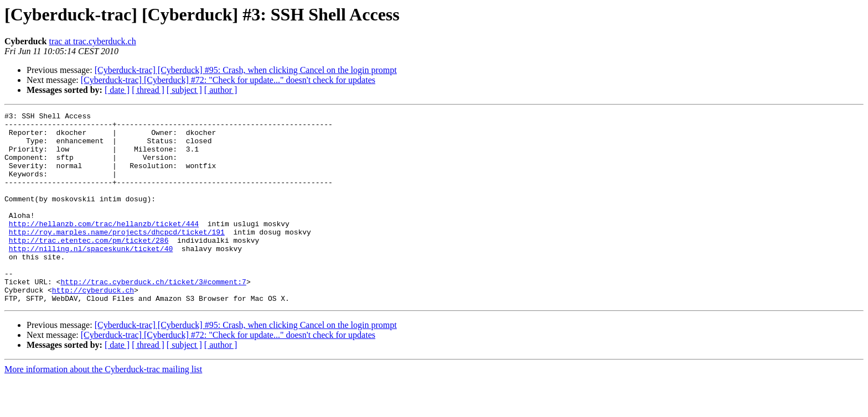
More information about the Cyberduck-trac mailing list (103, 407)
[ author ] (221, 90)
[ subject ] (184, 90)
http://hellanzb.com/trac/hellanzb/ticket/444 (104, 247)
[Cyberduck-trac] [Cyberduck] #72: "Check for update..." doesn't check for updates (228, 80)
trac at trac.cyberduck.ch (92, 41)
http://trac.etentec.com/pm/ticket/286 (89, 267)
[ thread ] (148, 90)
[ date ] (117, 90)
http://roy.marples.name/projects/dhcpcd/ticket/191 (117, 257)
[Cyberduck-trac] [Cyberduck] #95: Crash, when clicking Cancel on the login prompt (246, 70)
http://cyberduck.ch (93, 326)
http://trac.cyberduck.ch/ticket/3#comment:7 (153, 316)
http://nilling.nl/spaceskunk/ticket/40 (91, 277)
